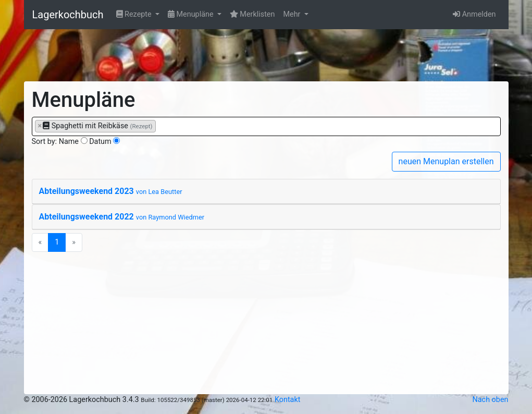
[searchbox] (161, 126)
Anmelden (474, 14)
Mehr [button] (293, 14)
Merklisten (252, 14)
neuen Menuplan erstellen (446, 161)
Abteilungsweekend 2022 (122, 217)
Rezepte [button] (135, 14)
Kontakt (288, 400)
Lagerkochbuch (68, 15)
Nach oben (491, 400)
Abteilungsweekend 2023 (111, 191)
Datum (100, 142)
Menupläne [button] (191, 14)
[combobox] (266, 126)
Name (69, 142)
